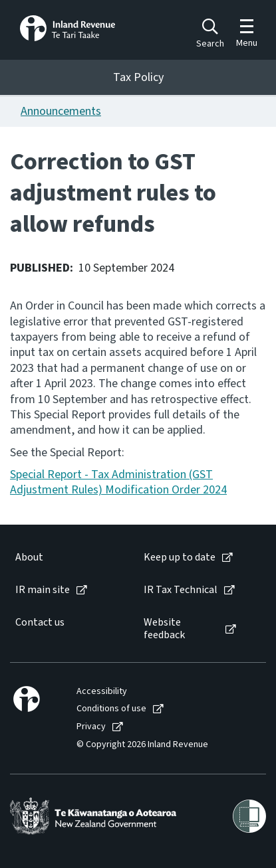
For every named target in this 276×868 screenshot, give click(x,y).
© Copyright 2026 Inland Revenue (142, 745)
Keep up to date (180, 558)
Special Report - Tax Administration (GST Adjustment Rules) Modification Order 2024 (118, 482)
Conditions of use (111, 709)
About (29, 558)
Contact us (40, 623)
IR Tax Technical (181, 590)
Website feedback (164, 629)
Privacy (91, 727)
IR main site (43, 590)
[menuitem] (66, 558)
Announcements (61, 111)
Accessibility (102, 692)
